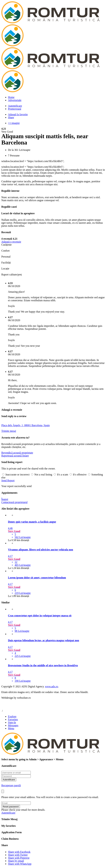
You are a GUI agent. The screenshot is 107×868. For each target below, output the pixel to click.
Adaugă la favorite (18, 114)
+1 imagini (14, 123)
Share (11, 117)
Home (11, 97)
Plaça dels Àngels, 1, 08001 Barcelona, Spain (26, 425)
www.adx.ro (52, 686)
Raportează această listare (15, 456)
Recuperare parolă (11, 785)
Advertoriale (15, 100)
